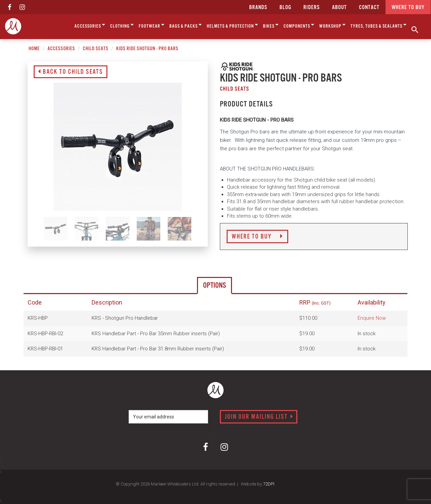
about (339, 8)
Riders (312, 8)
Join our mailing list (259, 417)
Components (299, 25)
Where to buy (408, 8)
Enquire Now (372, 318)
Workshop (333, 25)
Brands (258, 8)
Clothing (122, 25)
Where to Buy (257, 237)
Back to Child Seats (71, 72)
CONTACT (369, 8)
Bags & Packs (186, 25)
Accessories (90, 25)
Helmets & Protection (233, 25)
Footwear (152, 25)
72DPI (269, 484)
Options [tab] (214, 286)
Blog (285, 8)
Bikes (271, 25)
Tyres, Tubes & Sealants (379, 25)
